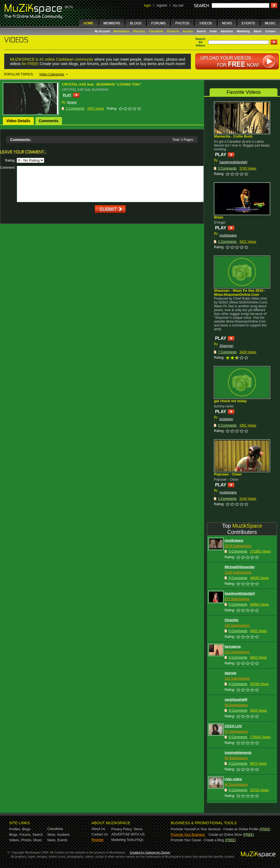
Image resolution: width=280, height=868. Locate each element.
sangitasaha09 (236, 700)
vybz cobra (233, 779)
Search (201, 31)
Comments (49, 121)
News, (52, 840)
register (162, 5)
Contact (270, 31)
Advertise (227, 31)
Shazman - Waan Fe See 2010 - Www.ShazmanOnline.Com (240, 293)
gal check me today (230, 401)
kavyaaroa (233, 647)
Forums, (25, 835)
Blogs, (14, 835)
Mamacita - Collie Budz (233, 136)
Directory (139, 31)
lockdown (226, 419)
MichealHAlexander (240, 567)
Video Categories (52, 74)
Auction (188, 31)
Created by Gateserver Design (150, 852)
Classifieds (156, 31)
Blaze (219, 217)
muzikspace (228, 235)
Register (98, 840)
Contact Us (100, 834)
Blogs (26, 829)
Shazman (226, 346)
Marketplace (122, 31)
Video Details (18, 121)
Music (38, 840)
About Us (98, 829)
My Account (103, 31)
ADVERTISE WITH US (128, 834)
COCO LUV (233, 726)
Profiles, (15, 829)
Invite (213, 31)
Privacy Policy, (122, 829)
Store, (52, 835)
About (257, 31)
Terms (138, 829)
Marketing (243, 31)
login (147, 5)
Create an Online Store (225, 835)
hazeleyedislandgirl (233, 162)
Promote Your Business (188, 835)
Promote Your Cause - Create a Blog (197, 840)
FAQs (139, 840)
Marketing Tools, (123, 840)
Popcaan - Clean (228, 474)
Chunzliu (232, 620)
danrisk (230, 673)
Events (62, 840)
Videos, (15, 840)
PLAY (67, 95)
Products (173, 31)
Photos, (27, 840)
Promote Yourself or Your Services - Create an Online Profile (215, 829)
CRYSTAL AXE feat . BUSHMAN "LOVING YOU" (101, 84)
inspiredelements (238, 753)
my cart (178, 5)
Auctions (63, 835)
